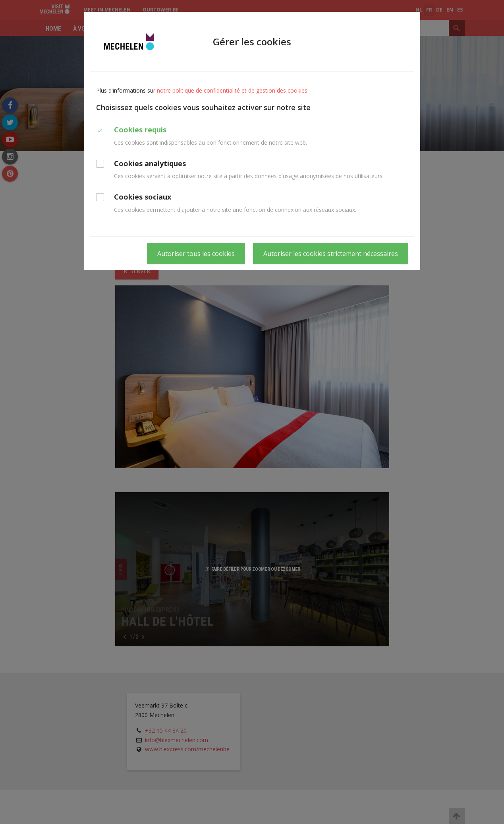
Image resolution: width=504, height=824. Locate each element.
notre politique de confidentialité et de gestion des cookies (232, 90)
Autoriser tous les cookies (196, 254)
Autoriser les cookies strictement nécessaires (331, 254)
